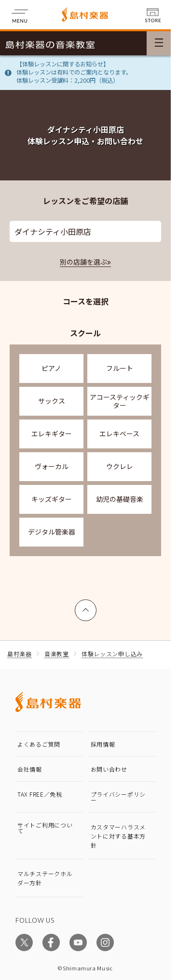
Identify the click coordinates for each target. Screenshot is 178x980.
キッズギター (52, 499)
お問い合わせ (109, 769)
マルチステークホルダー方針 (45, 878)
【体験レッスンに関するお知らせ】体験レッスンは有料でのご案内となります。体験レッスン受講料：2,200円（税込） (74, 72)
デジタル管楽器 (52, 532)
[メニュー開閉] (159, 43)
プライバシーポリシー (118, 797)
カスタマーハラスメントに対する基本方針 (118, 836)
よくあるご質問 (39, 744)
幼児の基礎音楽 (120, 499)
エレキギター (52, 433)
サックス (52, 401)
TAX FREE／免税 (40, 794)
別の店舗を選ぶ (83, 262)
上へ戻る (86, 606)
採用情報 (103, 744)
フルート (120, 368)
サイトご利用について (45, 828)
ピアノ (51, 368)
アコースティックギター (120, 401)
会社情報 (30, 769)
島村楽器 (20, 654)
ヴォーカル (52, 466)
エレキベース (119, 433)
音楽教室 (57, 654)
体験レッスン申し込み (112, 654)
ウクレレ (120, 466)
